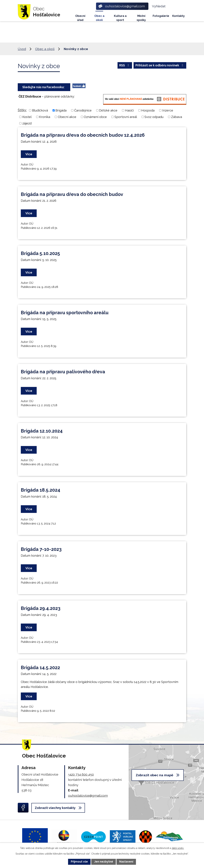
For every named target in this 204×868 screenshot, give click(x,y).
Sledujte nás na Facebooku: (44, 87)
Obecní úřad (80, 18)
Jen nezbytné (104, 862)
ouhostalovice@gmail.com (88, 795)
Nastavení (126, 862)
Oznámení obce (95, 117)
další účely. (178, 848)
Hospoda (148, 110)
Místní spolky (141, 18)
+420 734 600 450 (81, 774)
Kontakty (178, 16)
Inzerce (168, 110)
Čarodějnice (83, 110)
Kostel (27, 117)
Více (29, 154)
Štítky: (22, 110)
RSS (125, 65)
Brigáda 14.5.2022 (40, 668)
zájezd (27, 123)
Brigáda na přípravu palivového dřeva (63, 372)
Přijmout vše (79, 862)
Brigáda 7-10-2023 (41, 549)
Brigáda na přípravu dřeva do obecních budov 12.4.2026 (83, 135)
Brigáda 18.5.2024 (41, 490)
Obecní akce (67, 117)
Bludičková (40, 110)
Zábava (177, 117)
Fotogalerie (161, 16)
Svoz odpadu (154, 117)
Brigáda (61, 110)
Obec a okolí (99, 18)
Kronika (45, 117)
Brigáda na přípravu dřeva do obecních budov (72, 194)
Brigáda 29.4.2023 (41, 608)
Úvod (67, 16)
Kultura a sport (120, 18)
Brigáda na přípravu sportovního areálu (65, 313)
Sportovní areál (126, 117)
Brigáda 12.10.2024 (42, 431)
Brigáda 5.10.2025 (40, 253)
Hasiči (129, 110)
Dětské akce (108, 110)
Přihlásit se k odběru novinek (160, 65)
